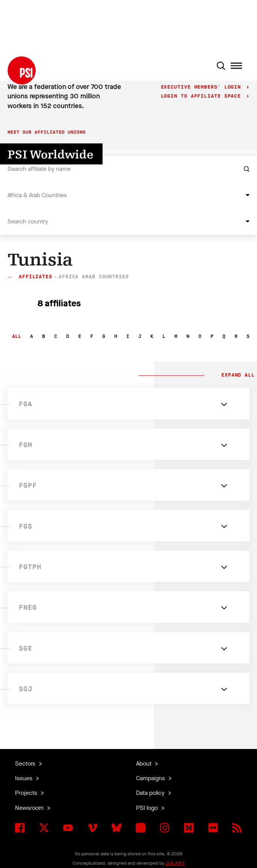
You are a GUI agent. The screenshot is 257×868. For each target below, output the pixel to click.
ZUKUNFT (175, 863)
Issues (24, 778)
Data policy (151, 793)
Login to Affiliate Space (203, 96)
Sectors (26, 763)
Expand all (236, 375)
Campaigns (151, 778)
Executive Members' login (203, 87)
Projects (27, 793)
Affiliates (36, 277)
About (144, 763)
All (17, 337)
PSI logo (148, 808)
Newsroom (30, 808)
